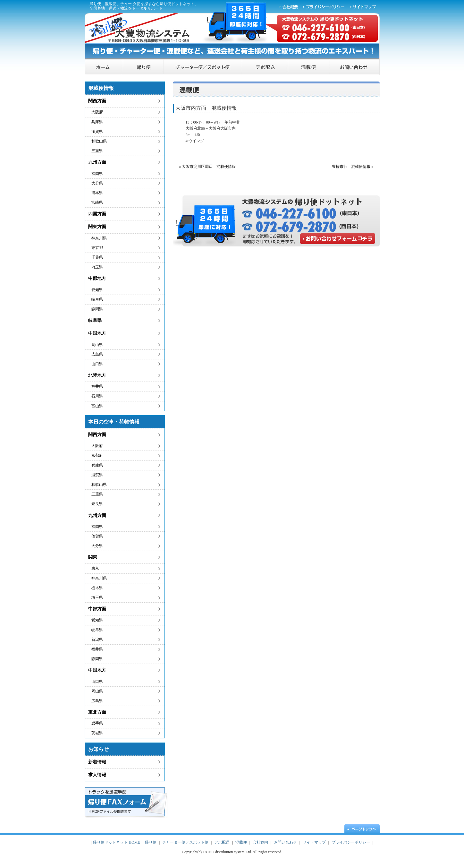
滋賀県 (97, 132)
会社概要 (289, 6)
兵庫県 (97, 122)
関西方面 (97, 101)
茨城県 (97, 733)
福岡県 (97, 174)
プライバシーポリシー (324, 6)
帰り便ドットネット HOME (104, 67)
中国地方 (97, 333)
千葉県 (97, 257)
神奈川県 (99, 238)
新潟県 (97, 640)
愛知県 (97, 290)
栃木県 (97, 588)
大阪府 (97, 112)
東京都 (97, 248)
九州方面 (97, 162)
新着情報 (97, 762)
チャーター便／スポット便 (203, 67)
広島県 (97, 354)
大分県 (97, 183)
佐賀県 (97, 536)
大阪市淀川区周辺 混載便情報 (209, 167)
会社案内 (260, 842)
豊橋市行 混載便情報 (351, 167)
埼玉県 (97, 267)
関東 (93, 557)
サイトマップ (364, 6)
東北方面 (97, 712)
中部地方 (97, 278)
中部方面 (97, 609)
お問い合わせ (355, 67)
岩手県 (97, 723)
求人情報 (97, 775)
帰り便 (143, 67)
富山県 (97, 406)
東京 (95, 568)
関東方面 (97, 227)
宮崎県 (97, 202)
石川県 (97, 396)
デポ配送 (265, 67)
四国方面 (97, 214)
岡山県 (97, 345)
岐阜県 (97, 299)
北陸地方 (97, 375)
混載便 (309, 67)
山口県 (97, 364)
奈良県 (97, 504)
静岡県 (97, 309)
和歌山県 (99, 141)
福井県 (97, 386)
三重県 (97, 151)
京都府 (97, 455)
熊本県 (97, 193)
